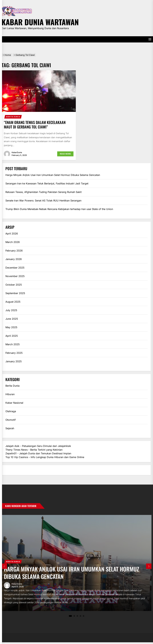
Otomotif (11, 420)
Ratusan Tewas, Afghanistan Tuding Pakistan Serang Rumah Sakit (43, 192)
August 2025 (13, 302)
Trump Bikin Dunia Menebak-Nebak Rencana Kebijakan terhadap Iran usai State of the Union (59, 209)
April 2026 (12, 234)
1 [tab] (70, 618)
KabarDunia (17, 152)
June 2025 (12, 319)
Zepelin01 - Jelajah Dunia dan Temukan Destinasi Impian (38, 453)
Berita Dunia (13, 117)
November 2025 (15, 276)
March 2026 (13, 242)
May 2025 (11, 327)
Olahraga (11, 411)
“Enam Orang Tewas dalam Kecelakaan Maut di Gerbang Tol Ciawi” (35, 125)
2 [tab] (74, 618)
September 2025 (15, 293)
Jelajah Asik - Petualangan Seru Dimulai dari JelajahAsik (38, 446)
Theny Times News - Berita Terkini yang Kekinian (34, 450)
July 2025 (11, 310)
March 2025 (13, 344)
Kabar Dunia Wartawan (40, 21)
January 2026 (14, 259)
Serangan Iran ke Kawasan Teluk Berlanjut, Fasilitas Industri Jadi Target (47, 183)
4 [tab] (80, 618)
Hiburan (10, 394)
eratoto (10, 470)
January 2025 (14, 361)
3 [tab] (77, 618)
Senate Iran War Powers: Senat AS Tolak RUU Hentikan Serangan (43, 201)
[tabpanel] (76, 564)
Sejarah (10, 428)
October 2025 (14, 285)
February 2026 (14, 251)
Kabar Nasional (14, 403)
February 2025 (14, 353)
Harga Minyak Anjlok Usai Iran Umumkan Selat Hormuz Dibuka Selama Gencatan (53, 175)
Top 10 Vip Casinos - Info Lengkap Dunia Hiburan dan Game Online (45, 457)
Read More (65, 154)
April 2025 (12, 336)
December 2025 (15, 268)
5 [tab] (83, 618)
